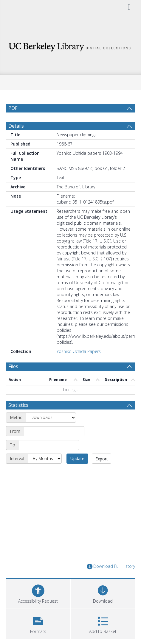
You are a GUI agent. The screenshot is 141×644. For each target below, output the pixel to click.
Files (13, 366)
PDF (13, 108)
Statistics (18, 405)
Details (16, 126)
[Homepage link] (70, 45)
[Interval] (45, 459)
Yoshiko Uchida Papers (79, 351)
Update (77, 458)
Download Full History (111, 566)
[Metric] (51, 418)
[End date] (49, 445)
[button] (38, 623)
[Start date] (54, 431)
